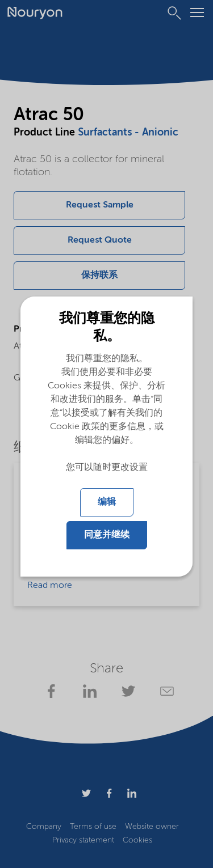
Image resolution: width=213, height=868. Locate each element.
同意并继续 (107, 535)
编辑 (107, 502)
